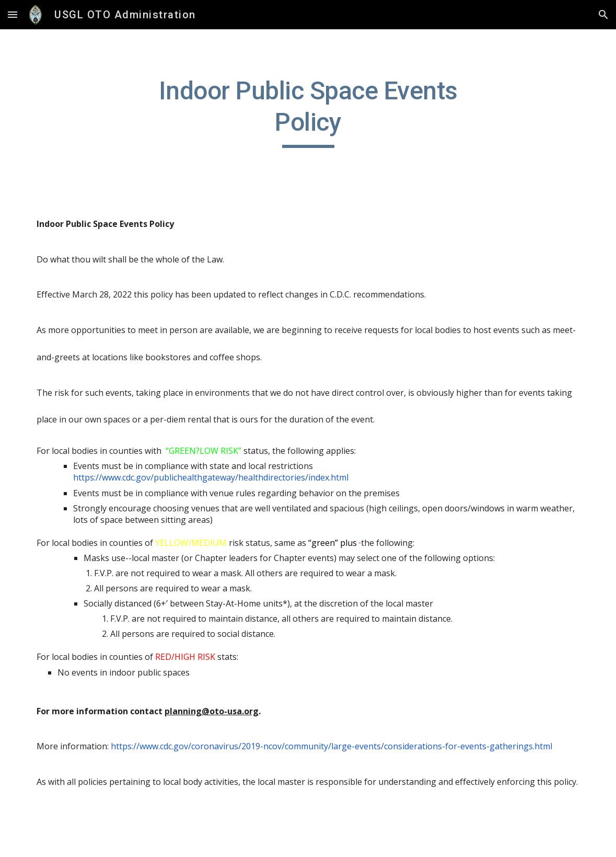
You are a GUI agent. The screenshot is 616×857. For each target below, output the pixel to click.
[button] (13, 14)
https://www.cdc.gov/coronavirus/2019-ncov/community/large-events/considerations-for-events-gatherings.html (332, 746)
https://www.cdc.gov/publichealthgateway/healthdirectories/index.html (211, 472)
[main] (308, 112)
